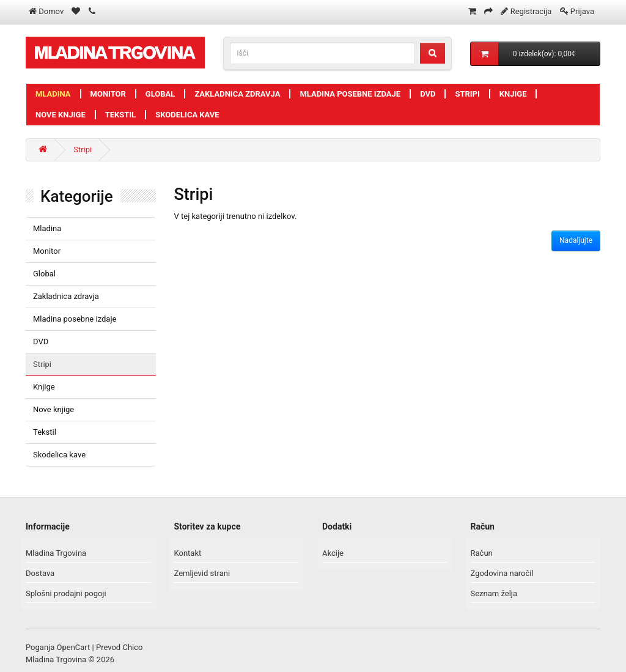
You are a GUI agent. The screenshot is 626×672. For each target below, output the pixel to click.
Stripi (467, 94)
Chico (132, 647)
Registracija (531, 11)
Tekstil (121, 115)
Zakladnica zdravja (237, 94)
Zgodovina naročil (502, 573)
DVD (428, 94)
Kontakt (188, 553)
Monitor (108, 94)
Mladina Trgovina (56, 553)
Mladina (53, 94)
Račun (482, 553)
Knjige (513, 94)
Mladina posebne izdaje (350, 94)
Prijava (582, 11)
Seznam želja (494, 593)
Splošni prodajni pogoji (66, 593)
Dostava (40, 573)
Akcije (333, 553)
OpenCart (74, 647)
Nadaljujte (576, 240)
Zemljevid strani (202, 573)
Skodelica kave (187, 115)
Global (160, 94)
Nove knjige (61, 115)
